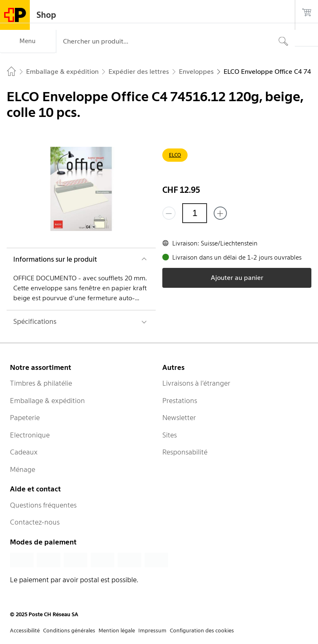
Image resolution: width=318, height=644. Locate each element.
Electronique (30, 435)
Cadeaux (24, 452)
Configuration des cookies (202, 631)
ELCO (175, 155)
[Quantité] (195, 213)
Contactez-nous (35, 522)
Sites (170, 435)
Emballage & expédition (47, 401)
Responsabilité (185, 452)
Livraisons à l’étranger (196, 383)
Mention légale (117, 631)
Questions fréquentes (43, 505)
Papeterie (25, 418)
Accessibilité (25, 631)
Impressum (152, 631)
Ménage (23, 469)
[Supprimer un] (169, 213)
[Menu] (28, 41)
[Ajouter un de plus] (220, 213)
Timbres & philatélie (41, 383)
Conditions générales (69, 631)
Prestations (180, 401)
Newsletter (179, 418)
